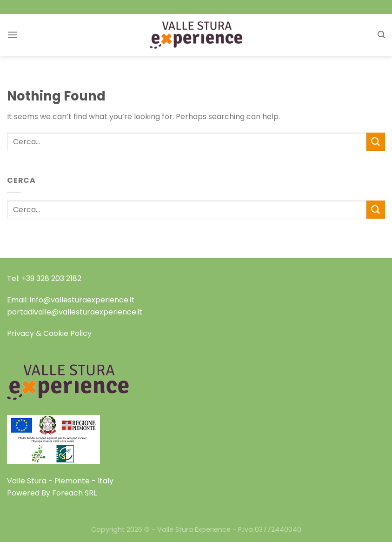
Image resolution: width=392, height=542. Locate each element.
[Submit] (376, 142)
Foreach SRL (74, 493)
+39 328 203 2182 (51, 278)
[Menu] (13, 35)
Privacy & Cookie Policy (49, 333)
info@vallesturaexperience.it (82, 300)
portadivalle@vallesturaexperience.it (75, 312)
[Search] (381, 35)
